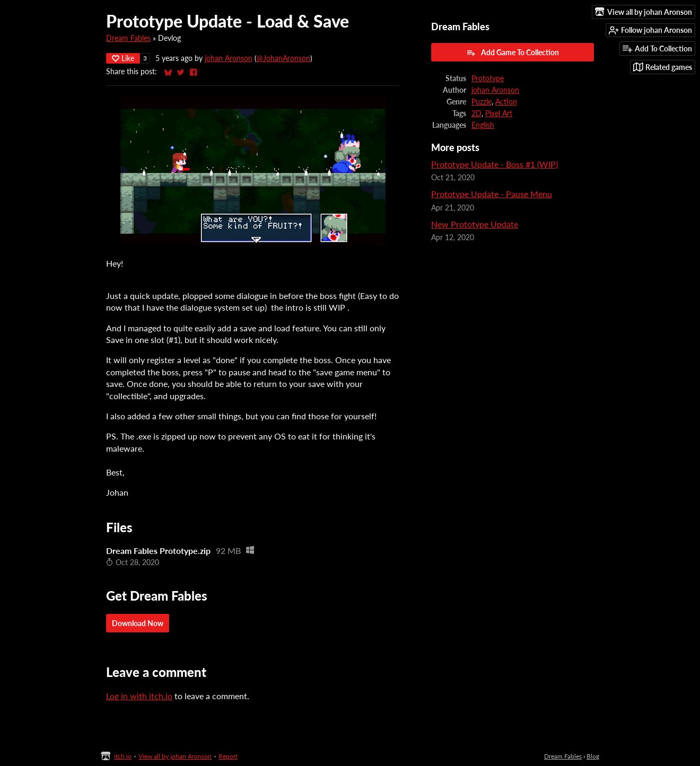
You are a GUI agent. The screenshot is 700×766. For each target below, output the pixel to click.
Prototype (488, 78)
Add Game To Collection (513, 52)
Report (228, 756)
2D (476, 113)
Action (506, 102)
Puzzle (482, 102)
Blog (593, 756)
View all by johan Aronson (175, 756)
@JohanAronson (283, 58)
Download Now (138, 623)
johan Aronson (229, 58)
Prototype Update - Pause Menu (492, 194)
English (483, 125)
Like (123, 58)
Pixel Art (499, 113)
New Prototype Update (475, 224)
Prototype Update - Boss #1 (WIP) (495, 164)
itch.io (123, 756)
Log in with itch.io (139, 696)
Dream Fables (128, 38)
